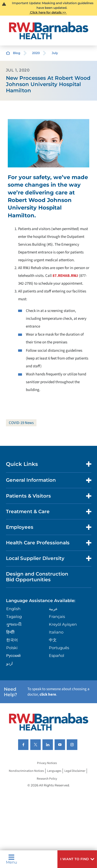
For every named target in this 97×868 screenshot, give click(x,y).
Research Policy (47, 779)
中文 (53, 640)
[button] (77, 859)
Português (59, 648)
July (55, 53)
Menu (12, 859)
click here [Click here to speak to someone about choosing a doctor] (48, 694)
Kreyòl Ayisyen (63, 624)
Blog (17, 53)
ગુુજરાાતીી (14, 624)
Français (57, 616)
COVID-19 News (21, 423)
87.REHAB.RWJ (65, 276)
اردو (9, 663)
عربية (53, 609)
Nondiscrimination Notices (26, 771)
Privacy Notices (47, 763)
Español (57, 655)
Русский (13, 655)
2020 (36, 53)
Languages (54, 771)
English (13, 609)
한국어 (12, 640)
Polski (12, 648)
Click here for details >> (48, 12)
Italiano (56, 632)
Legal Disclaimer (75, 771)
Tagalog (14, 616)
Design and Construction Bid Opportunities (37, 577)
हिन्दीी (10, 632)
